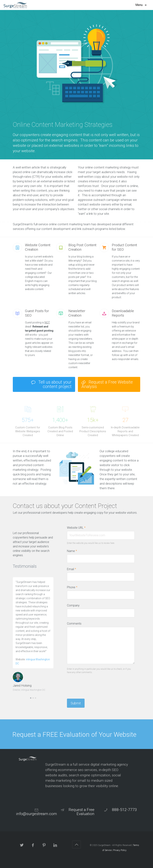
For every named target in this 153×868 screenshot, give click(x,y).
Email (71, 569)
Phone (72, 587)
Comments (74, 624)
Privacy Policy (120, 850)
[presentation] (95, 685)
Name (72, 551)
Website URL (76, 528)
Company (73, 605)
